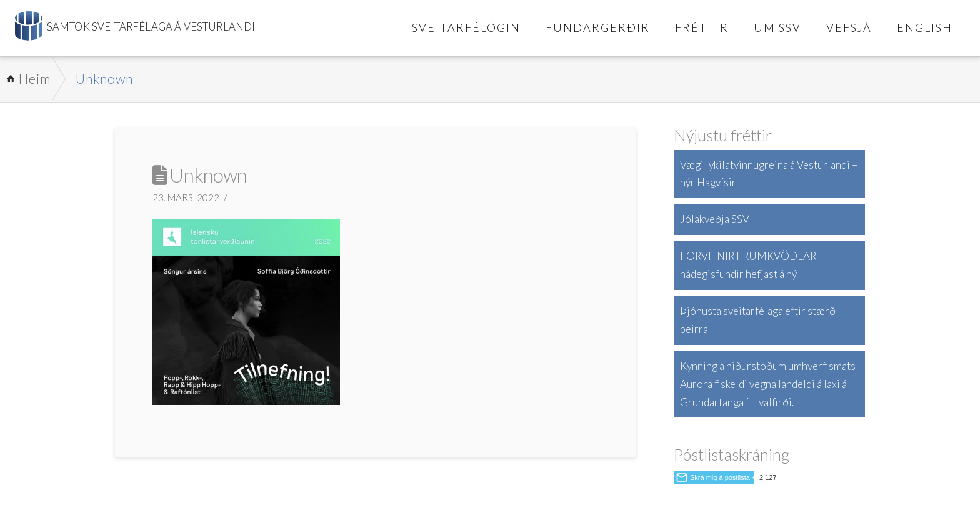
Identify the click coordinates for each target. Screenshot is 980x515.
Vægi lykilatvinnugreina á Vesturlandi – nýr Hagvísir (769, 174)
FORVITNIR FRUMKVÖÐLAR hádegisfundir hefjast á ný (748, 265)
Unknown (104, 78)
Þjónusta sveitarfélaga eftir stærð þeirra (758, 320)
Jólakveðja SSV (715, 219)
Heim (35, 78)
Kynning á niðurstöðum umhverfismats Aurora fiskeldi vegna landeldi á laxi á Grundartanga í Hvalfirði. (768, 384)
